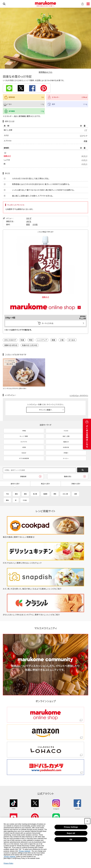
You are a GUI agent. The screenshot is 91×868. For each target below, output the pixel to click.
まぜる (29, 221)
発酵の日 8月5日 (11, 345)
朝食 (53, 340)
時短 (31, 340)
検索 (4, 4)
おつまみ (72, 340)
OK (71, 839)
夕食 (62, 340)
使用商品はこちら (45, 72)
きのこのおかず (10, 340)
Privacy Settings (71, 827)
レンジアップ (42, 340)
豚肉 (16, 494)
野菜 (28, 224)
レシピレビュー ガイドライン (79, 395)
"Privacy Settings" (25, 851)
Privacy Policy (8, 863)
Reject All (71, 833)
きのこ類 (65, 494)
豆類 (75, 494)
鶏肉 (25, 494)
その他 (35, 224)
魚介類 (35, 494)
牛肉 (7, 494)
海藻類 (45, 494)
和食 (22, 340)
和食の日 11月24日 (30, 345)
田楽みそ (7, 156)
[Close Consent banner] (87, 821)
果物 (7, 500)
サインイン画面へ (46, 410)
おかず (29, 218)
